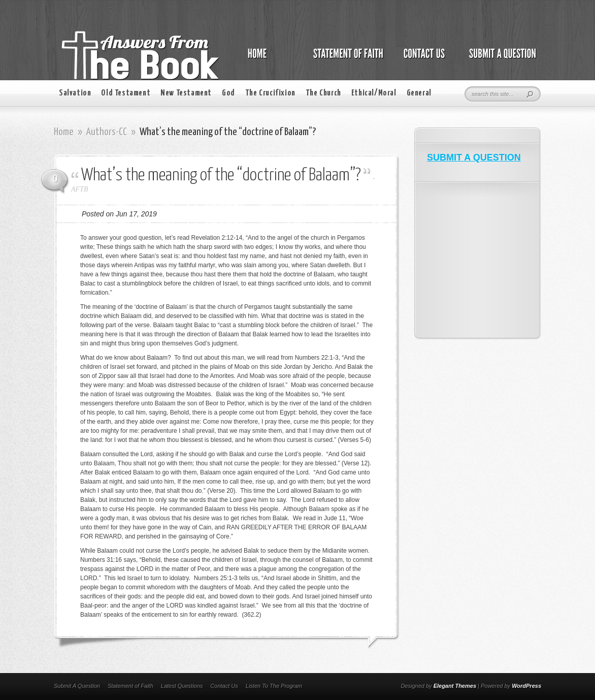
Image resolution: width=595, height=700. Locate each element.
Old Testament (126, 93)
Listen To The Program (274, 686)
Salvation (75, 93)
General (419, 93)
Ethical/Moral (374, 93)
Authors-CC (107, 132)
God (228, 93)
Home (64, 132)
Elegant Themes (455, 686)
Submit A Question (77, 686)
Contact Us (224, 686)
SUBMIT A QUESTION (474, 157)
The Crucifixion (270, 93)
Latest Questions (182, 686)
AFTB (79, 189)
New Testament (186, 93)
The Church (323, 93)
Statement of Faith (130, 686)
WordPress (526, 686)
